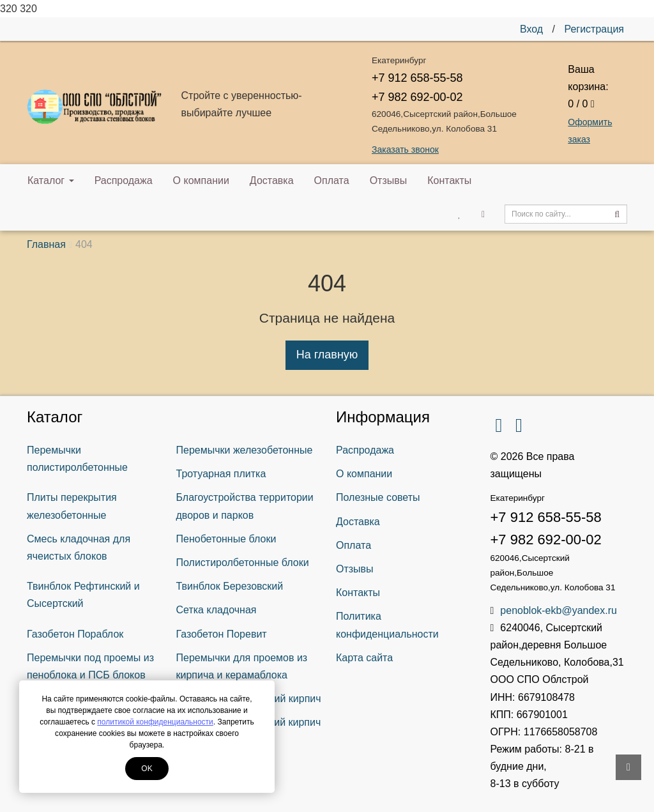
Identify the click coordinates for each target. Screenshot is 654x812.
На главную (327, 355)
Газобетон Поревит (222, 634)
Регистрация (594, 29)
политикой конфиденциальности (155, 722)
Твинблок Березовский (230, 586)
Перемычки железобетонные (245, 450)
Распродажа (124, 180)
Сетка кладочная (217, 610)
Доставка (272, 180)
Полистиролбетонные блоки (243, 563)
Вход (531, 29)
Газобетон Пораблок (75, 634)
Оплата (332, 180)
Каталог (51, 180)
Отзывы (389, 180)
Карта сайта (364, 658)
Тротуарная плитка (221, 474)
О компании (201, 180)
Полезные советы (378, 497)
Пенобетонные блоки (226, 539)
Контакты (449, 180)
